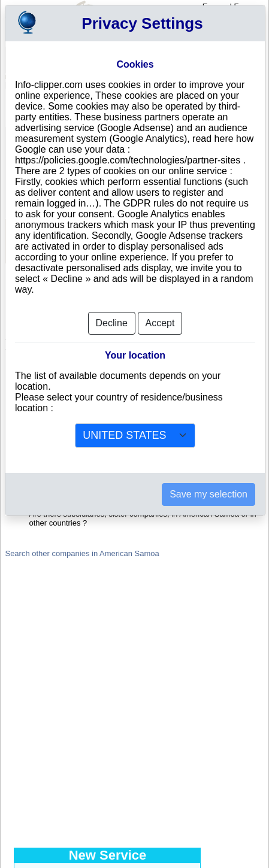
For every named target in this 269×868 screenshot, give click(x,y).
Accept (160, 316)
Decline (112, 316)
